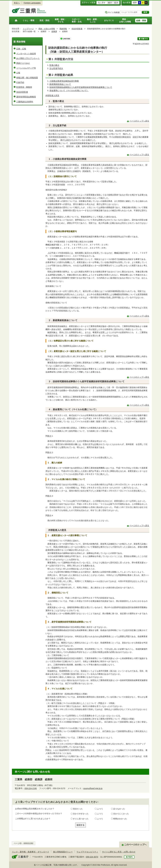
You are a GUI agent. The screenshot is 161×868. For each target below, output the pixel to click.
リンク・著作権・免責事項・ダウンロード (31, 852)
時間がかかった (120, 819)
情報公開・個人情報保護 (27, 78)
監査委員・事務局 (24, 87)
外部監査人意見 (52, 96)
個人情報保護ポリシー (63, 852)
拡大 (116, 3)
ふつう (100, 809)
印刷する (143, 39)
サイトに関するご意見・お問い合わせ (119, 852)
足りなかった (119, 809)
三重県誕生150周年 (25, 102)
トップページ (28, 29)
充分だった (78, 809)
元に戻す (102, 3)
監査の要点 (54, 65)
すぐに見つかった (81, 819)
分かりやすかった (81, 814)
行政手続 (20, 82)
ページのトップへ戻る (139, 121)
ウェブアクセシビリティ (87, 852)
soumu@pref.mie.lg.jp (93, 788)
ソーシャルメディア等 (26, 68)
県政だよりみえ (23, 63)
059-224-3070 (92, 857)
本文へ (17, 3)
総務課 (54, 31)
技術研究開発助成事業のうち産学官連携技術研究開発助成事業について (81, 87)
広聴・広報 (21, 49)
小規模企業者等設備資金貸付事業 (64, 81)
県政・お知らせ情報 (47, 29)
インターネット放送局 (26, 54)
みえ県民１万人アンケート (28, 58)
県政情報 (63, 29)
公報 (18, 73)
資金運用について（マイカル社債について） (69, 91)
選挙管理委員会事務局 (26, 97)
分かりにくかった (121, 814)
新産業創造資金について (60, 84)
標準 (135, 3)
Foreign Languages (32, 3)
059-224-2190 (31, 788)
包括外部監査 (77, 29)
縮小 (110, 3)
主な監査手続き (56, 68)
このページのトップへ (135, 845)
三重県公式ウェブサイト (29, 10)
